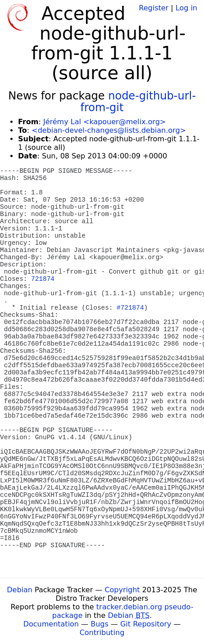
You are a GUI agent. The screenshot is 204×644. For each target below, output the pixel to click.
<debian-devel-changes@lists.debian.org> (109, 130)
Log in (186, 8)
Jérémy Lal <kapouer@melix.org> (104, 122)
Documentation (51, 624)
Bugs (100, 624)
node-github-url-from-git (138, 102)
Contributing (102, 633)
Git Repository (146, 624)
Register (154, 8)
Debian (20, 590)
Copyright (122, 590)
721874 (43, 279)
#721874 (130, 308)
